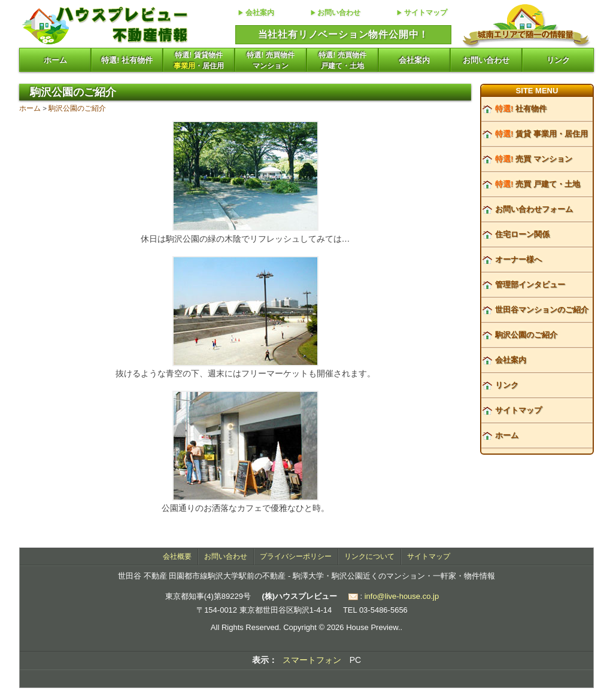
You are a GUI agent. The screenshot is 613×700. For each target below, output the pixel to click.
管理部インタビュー (530, 284)
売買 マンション (534, 159)
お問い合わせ (339, 13)
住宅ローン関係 (522, 234)
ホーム (55, 60)
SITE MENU (537, 91)
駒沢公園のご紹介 (77, 108)
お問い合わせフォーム (534, 209)
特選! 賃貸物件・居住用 (199, 60)
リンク (558, 60)
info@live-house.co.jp (402, 596)
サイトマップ (426, 13)
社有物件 (521, 109)
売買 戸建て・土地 (538, 184)
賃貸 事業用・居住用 (541, 134)
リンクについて (369, 556)
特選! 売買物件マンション (270, 60)
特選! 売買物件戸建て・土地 (342, 60)
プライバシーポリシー (296, 556)
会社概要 (177, 556)
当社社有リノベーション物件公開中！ (344, 34)
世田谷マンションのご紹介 (542, 310)
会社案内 (260, 13)
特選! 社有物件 (127, 60)
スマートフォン (312, 660)
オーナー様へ (518, 259)
